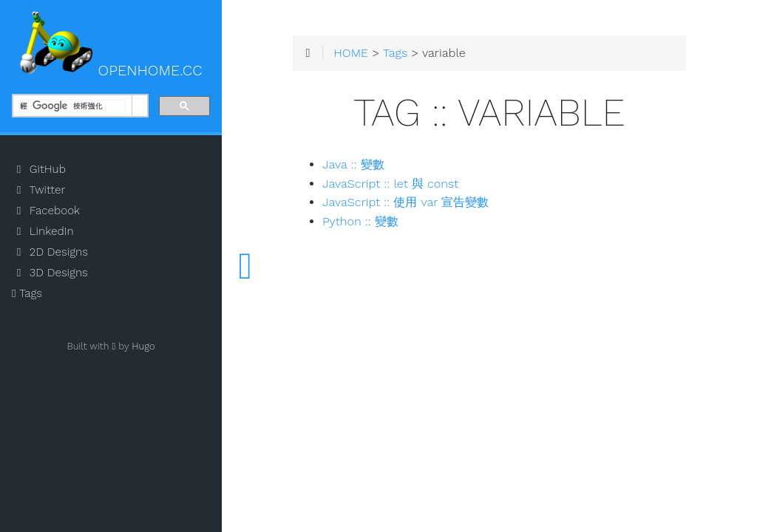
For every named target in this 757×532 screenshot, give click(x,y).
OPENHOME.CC (111, 45)
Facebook (46, 211)
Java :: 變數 (353, 164)
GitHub (39, 169)
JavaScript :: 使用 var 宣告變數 (405, 202)
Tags (27, 293)
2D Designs (50, 252)
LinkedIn (43, 231)
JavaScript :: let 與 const (390, 184)
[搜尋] (72, 106)
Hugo (143, 346)
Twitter (38, 190)
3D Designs (50, 273)
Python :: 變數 (360, 221)
